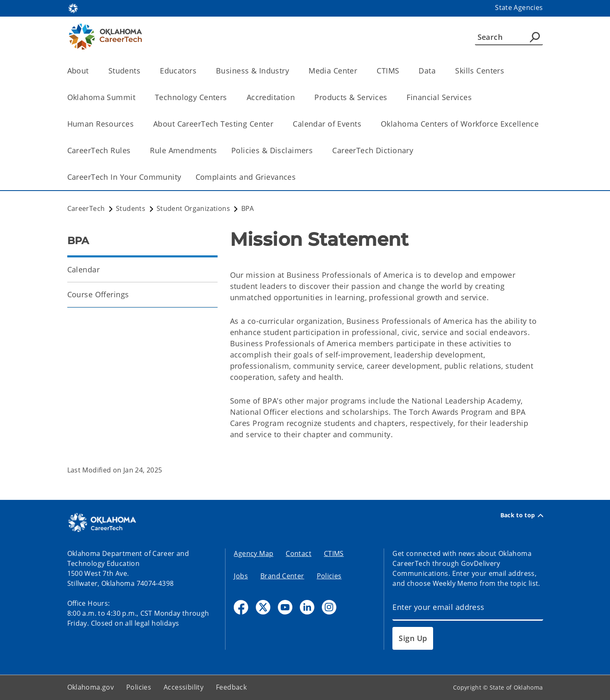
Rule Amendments (183, 150)
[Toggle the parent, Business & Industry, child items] (292, 71)
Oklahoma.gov (91, 687)
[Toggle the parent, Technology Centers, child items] (230, 97)
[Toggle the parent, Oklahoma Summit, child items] (138, 97)
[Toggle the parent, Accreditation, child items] (298, 97)
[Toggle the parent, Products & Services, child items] (390, 97)
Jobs (241, 576)
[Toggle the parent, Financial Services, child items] (474, 97)
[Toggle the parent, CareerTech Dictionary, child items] (416, 151)
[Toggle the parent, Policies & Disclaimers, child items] (315, 151)
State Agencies (519, 7)
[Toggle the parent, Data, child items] (438, 71)
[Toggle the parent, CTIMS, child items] (402, 71)
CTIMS (334, 553)
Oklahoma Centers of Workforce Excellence (460, 124)
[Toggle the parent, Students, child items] (143, 71)
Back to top (522, 515)
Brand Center (282, 576)
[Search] (509, 37)
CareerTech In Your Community (124, 177)
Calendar (83, 269)
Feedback (231, 687)
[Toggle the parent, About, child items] (92, 71)
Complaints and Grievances (246, 177)
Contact (299, 553)
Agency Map (254, 553)
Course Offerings (98, 294)
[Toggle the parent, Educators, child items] (199, 71)
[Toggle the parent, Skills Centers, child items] (507, 71)
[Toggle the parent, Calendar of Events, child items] (364, 124)
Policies (329, 576)
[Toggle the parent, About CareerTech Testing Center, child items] (276, 124)
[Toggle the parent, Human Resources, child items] (136, 124)
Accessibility (184, 687)
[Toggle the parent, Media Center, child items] (360, 71)
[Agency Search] (535, 37)
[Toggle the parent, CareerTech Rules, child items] (133, 151)
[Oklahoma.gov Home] (73, 8)
